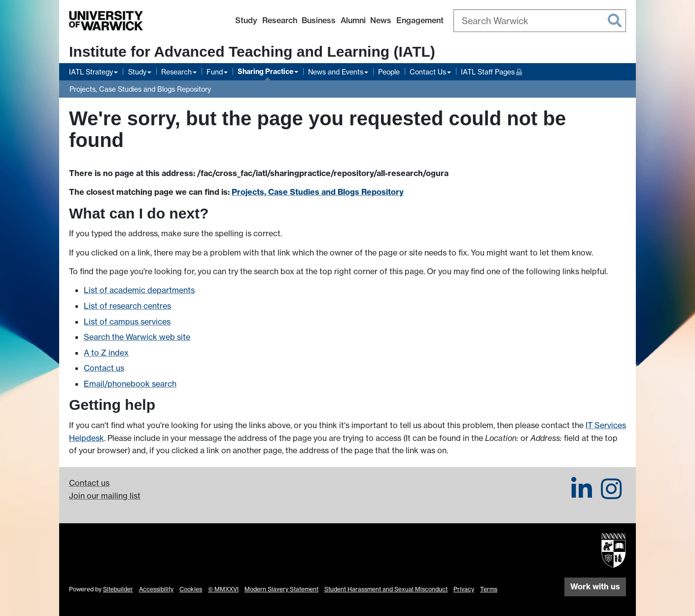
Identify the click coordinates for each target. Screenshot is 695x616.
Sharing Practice (265, 72)
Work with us (595, 586)
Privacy (464, 589)
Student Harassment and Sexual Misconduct (386, 589)
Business (319, 20)
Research (280, 20)
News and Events (336, 72)
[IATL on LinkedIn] (582, 495)
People (389, 72)
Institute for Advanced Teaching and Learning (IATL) (252, 52)
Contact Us (428, 72)
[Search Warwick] (540, 21)
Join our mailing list (105, 496)
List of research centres (127, 306)
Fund (215, 72)
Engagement (420, 20)
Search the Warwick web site (137, 337)
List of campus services (127, 322)
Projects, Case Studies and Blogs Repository (140, 89)
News (381, 20)
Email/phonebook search (130, 384)
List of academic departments (139, 290)
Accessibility (156, 589)
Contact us (104, 368)
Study (246, 20)
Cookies (191, 589)
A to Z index (106, 353)
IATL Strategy (91, 72)
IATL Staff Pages (491, 71)
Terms (489, 589)
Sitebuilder (118, 589)
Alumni (353, 20)
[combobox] (540, 21)
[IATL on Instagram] (611, 495)
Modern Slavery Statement (281, 589)
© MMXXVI (223, 589)
